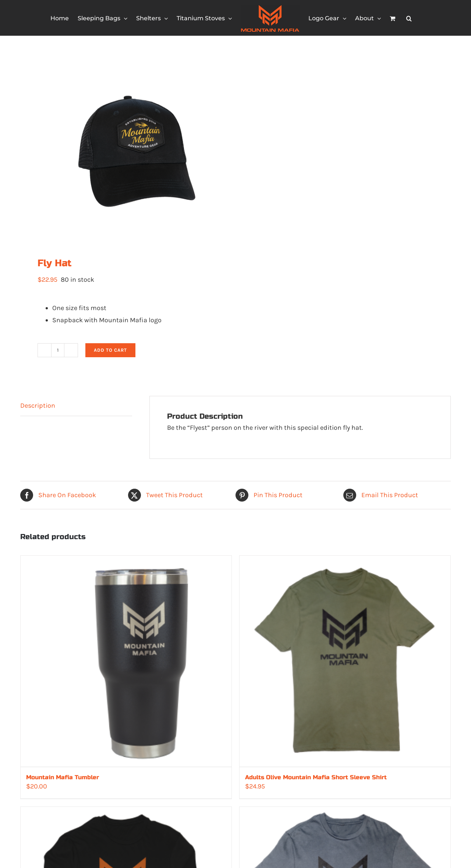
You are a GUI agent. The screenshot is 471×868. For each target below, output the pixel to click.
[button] (409, 18)
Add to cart (110, 350)
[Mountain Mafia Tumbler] (126, 661)
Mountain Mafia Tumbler (63, 777)
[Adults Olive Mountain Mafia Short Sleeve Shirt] (345, 661)
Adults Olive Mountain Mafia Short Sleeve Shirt (316, 777)
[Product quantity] (58, 350)
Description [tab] (38, 405)
